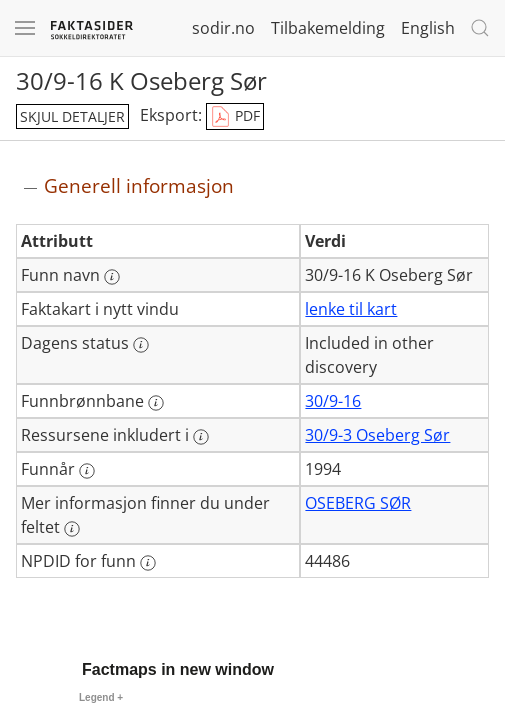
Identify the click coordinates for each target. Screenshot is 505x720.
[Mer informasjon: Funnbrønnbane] (156, 403)
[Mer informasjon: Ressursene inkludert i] (201, 437)
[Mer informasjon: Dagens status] (141, 345)
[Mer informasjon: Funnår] (87, 471)
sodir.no (223, 28)
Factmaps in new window (178, 669)
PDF (235, 117)
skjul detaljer (72, 116)
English (428, 28)
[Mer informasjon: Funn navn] (112, 277)
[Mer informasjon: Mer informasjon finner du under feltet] (72, 529)
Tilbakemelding (328, 28)
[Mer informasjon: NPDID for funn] (148, 563)
